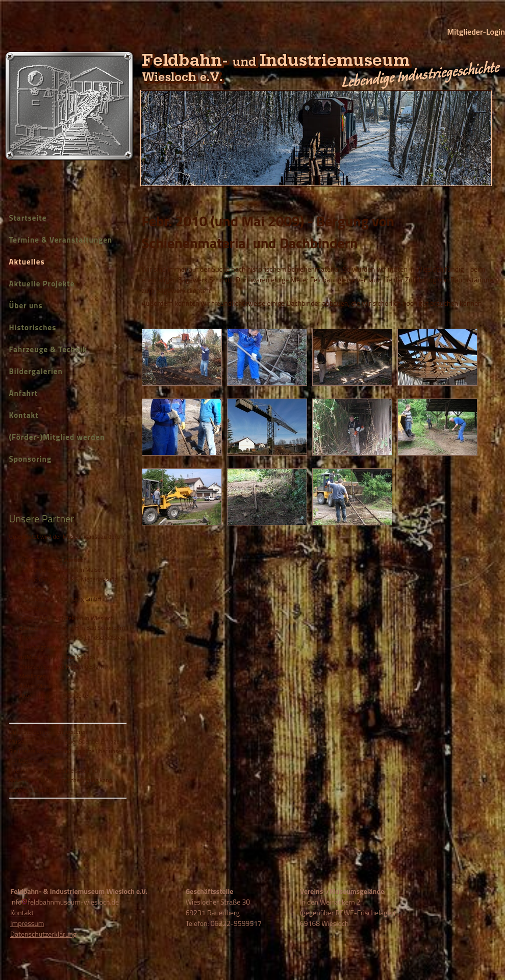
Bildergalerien (36, 371)
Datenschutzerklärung (43, 934)
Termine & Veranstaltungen (61, 240)
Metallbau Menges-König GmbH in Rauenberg (64, 603)
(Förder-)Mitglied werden (57, 437)
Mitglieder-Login (476, 32)
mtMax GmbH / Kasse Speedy (58, 657)
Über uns (26, 306)
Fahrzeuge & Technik (48, 349)
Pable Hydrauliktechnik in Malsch (62, 570)
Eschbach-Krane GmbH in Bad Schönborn (72, 628)
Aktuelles (27, 262)
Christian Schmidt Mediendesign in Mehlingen (64, 671)
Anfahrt (24, 393)
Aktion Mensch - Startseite (54, 695)
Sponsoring (30, 459)
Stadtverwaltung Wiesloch (53, 560)
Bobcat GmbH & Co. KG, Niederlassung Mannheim (69, 584)
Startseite (28, 218)
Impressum (27, 923)
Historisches (33, 327)
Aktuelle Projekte (42, 284)
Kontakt (24, 415)
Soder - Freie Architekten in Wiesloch (67, 618)
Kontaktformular (30, 761)
